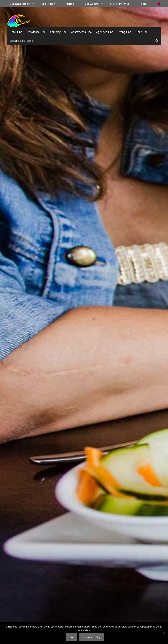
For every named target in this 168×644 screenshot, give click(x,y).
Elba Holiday (52, 4)
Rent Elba (142, 32)
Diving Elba (124, 32)
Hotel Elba (16, 32)
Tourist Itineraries (123, 4)
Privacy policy (91, 637)
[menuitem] (161, 4)
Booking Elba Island (21, 41)
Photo (146, 4)
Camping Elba (58, 32)
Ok (71, 637)
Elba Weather (96, 4)
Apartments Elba (81, 32)
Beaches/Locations (24, 4)
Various (73, 4)
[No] (164, 633)
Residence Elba (36, 32)
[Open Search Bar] (157, 41)
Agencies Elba (105, 32)
